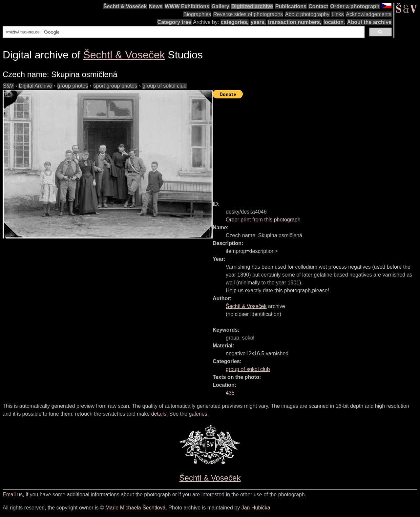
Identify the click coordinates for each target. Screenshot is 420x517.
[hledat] (183, 32)
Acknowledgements (369, 14)
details (159, 414)
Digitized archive (252, 6)
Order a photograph (355, 6)
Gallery (220, 6)
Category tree (174, 22)
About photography (307, 14)
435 (230, 393)
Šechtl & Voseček (125, 6)
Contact (318, 6)
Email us (13, 495)
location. (334, 22)
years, (258, 22)
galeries (198, 414)
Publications (291, 6)
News (156, 6)
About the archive (369, 22)
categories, (235, 22)
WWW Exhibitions (187, 6)
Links (337, 14)
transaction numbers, (294, 22)
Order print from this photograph (263, 220)
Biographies (197, 14)
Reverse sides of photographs (248, 14)
